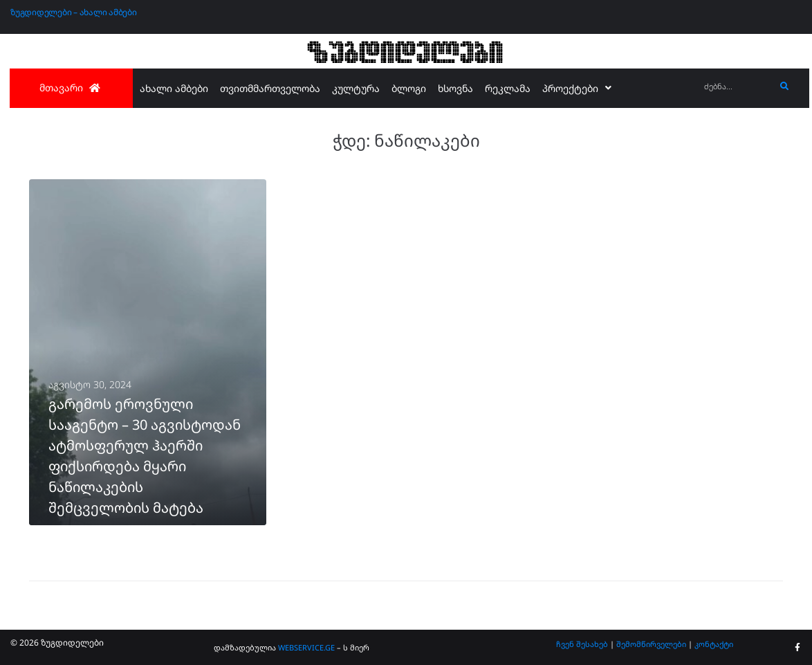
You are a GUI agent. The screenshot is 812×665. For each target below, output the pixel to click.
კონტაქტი (714, 644)
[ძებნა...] (736, 87)
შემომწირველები (651, 644)
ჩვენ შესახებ (582, 644)
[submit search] (785, 86)
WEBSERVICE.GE (306, 647)
